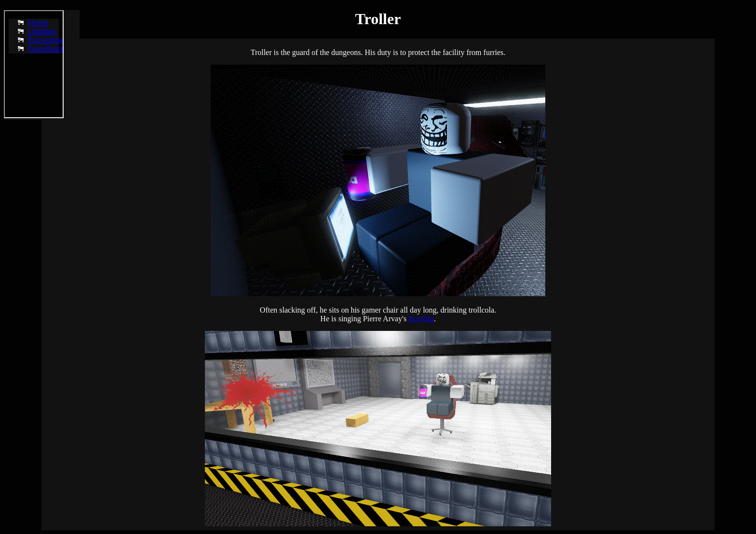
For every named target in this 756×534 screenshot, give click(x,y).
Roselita (421, 319)
